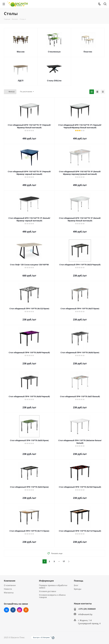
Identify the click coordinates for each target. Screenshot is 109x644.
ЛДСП (21, 81)
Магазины (9, 593)
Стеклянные (54, 52)
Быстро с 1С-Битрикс (41, 638)
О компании (10, 585)
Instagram (19, 610)
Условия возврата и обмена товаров (52, 596)
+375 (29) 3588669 (87, 609)
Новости (8, 589)
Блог (76, 585)
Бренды (78, 589)
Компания (10, 581)
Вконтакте (6, 610)
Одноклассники (26, 610)
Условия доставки (48, 591)
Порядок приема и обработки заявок (53, 586)
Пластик (88, 52)
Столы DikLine (54, 81)
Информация (46, 581)
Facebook (13, 610)
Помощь (79, 581)
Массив (21, 52)
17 (64, 561)
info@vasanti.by (85, 614)
